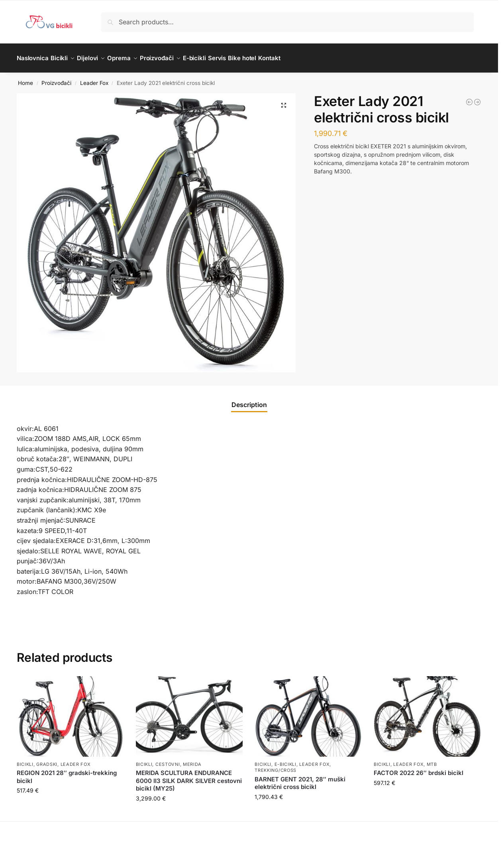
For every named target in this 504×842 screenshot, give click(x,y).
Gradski (47, 760)
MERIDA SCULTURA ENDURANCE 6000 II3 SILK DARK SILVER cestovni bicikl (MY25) (189, 776)
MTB (432, 760)
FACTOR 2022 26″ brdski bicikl (419, 768)
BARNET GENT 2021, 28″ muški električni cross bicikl (300, 779)
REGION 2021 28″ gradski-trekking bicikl (67, 772)
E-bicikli (285, 760)
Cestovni (168, 760)
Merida (192, 760)
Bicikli (25, 760)
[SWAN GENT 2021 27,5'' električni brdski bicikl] (469, 98)
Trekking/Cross (276, 766)
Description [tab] (249, 400)
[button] (284, 101)
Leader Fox (94, 78)
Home (25, 78)
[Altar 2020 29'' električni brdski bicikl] (477, 98)
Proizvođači (56, 78)
